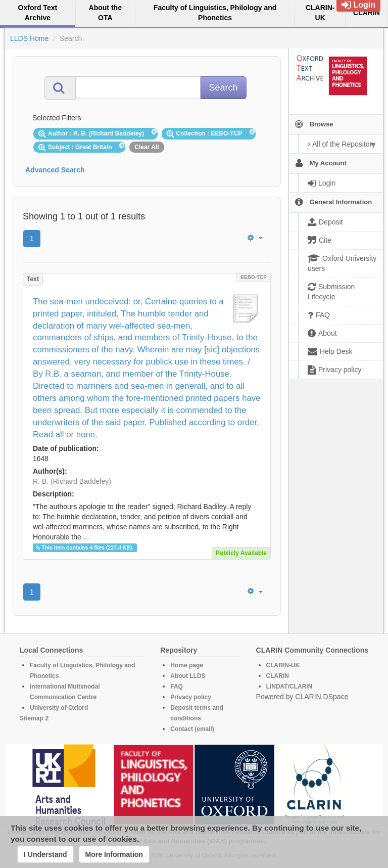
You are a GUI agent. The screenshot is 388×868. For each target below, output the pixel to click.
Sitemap (32, 718)
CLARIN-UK (283, 665)
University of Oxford (59, 708)
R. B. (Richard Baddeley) (72, 481)
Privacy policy (191, 697)
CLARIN (278, 676)
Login (358, 5)
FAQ (177, 687)
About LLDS (188, 676)
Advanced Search (55, 170)
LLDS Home (29, 38)
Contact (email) (192, 729)
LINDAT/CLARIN (289, 687)
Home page (187, 665)
